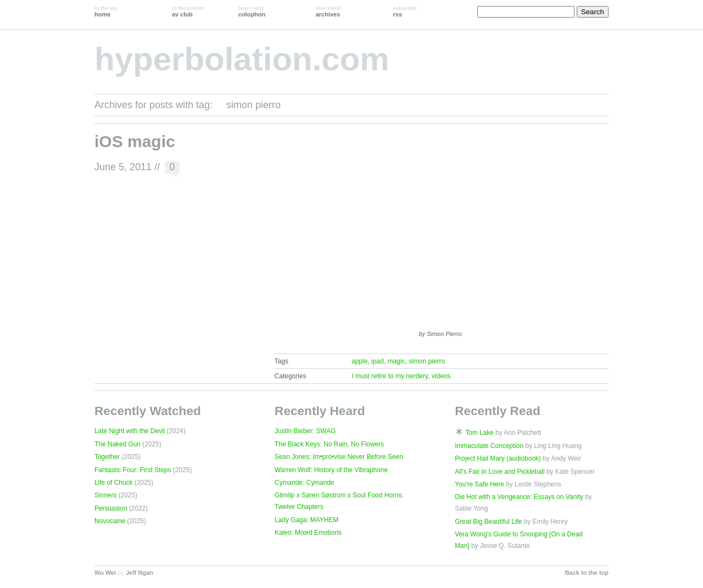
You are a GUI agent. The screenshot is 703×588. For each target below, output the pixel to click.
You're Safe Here (479, 484)
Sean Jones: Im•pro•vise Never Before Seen (339, 457)
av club (188, 12)
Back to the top (587, 573)
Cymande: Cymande (304, 483)
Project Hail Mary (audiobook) (498, 458)
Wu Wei (105, 573)
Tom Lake (479, 433)
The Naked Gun (118, 444)
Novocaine (110, 521)
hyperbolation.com (242, 59)
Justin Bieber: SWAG (305, 431)
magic (396, 361)
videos (441, 376)
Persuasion (111, 508)
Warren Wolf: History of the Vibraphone (331, 470)
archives (328, 12)
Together (107, 457)
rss (405, 12)
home (106, 12)
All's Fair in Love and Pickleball (500, 472)
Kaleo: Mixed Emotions (308, 533)
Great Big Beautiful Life (488, 522)
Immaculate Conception (489, 446)
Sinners (105, 495)
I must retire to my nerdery (390, 376)
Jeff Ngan (140, 573)
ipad (378, 361)
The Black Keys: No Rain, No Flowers (329, 444)
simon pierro (427, 361)
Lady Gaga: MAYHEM (306, 520)
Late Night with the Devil (130, 431)
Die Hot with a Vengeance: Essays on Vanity (519, 497)
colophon (252, 12)
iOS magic (135, 141)
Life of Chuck (113, 483)
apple (359, 361)
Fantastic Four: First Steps (133, 470)
